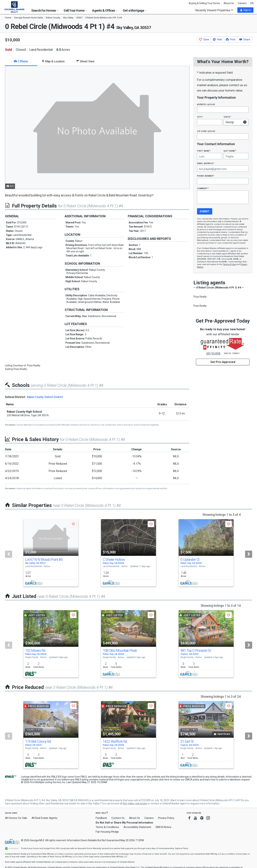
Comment (203, 188)
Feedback (101, 818)
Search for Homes (45, 10)
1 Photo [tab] (21, 61)
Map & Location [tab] (53, 61)
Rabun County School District (45, 397)
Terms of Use (229, 264)
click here (164, 780)
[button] (245, 10)
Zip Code (206, 131)
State (227, 117)
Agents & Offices (105, 10)
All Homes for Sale (16, 818)
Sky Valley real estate (135, 803)
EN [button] (252, 3)
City (200, 117)
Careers (242, 3)
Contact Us (118, 818)
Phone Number (206, 176)
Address (206, 104)
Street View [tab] (85, 61)
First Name (204, 151)
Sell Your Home (75, 10)
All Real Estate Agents (45, 818)
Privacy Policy (166, 818)
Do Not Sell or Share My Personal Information (124, 823)
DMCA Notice (163, 827)
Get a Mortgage (135, 10)
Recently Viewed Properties (214, 10)
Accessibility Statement (137, 827)
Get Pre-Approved (223, 362)
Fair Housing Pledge (107, 832)
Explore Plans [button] (182, 848)
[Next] (249, 554)
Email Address (206, 163)
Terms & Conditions (107, 827)
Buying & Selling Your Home (204, 3)
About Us (229, 3)
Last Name (230, 151)
